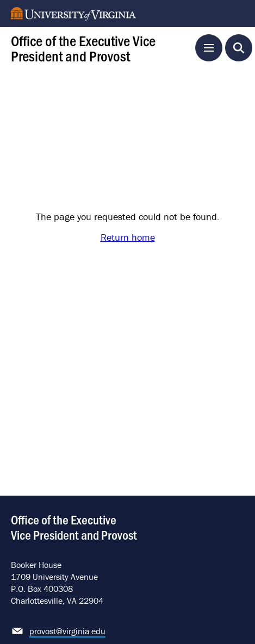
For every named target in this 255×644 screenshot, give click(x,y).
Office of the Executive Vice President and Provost (83, 48)
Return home (128, 237)
